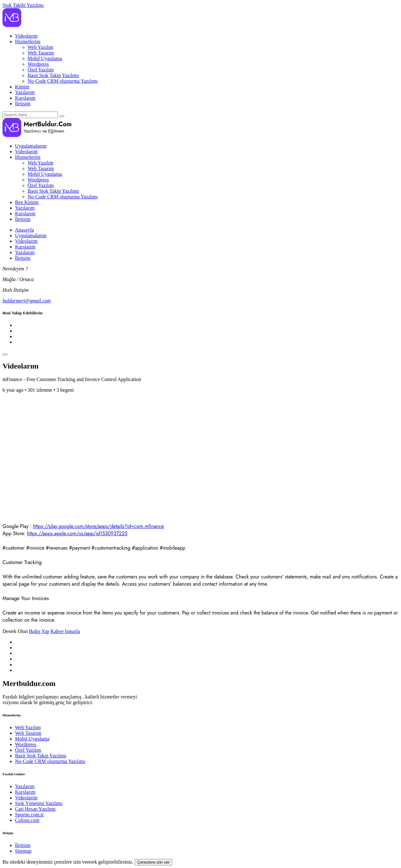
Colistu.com (27, 820)
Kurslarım (25, 98)
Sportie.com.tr (29, 815)
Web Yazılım (40, 47)
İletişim (23, 104)
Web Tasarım (41, 53)
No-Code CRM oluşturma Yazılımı (63, 81)
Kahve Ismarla (65, 631)
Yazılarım (25, 92)
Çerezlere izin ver (154, 862)
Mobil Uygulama (45, 58)
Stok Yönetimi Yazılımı (39, 803)
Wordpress (38, 64)
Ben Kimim (27, 202)
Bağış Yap (39, 631)
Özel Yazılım (41, 70)
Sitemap (23, 851)
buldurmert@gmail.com (27, 301)
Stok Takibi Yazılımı (23, 5)
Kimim (22, 87)
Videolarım (26, 36)
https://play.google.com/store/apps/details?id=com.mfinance (98, 526)
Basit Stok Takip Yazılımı (53, 75)
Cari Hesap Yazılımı (35, 809)
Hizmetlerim (28, 42)
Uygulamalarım (31, 146)
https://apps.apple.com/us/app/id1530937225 (77, 533)
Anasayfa (24, 230)
